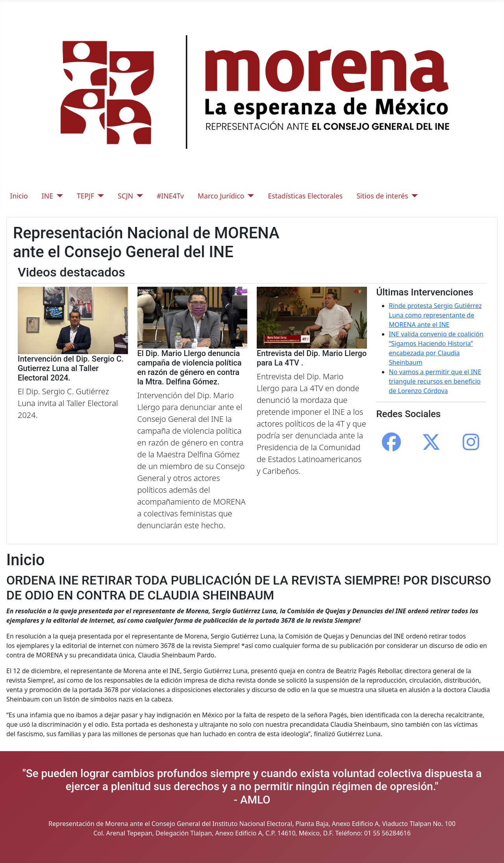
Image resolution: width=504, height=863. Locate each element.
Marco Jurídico (221, 196)
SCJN (125, 196)
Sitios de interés (382, 196)
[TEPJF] (99, 196)
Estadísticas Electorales (305, 196)
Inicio (19, 196)
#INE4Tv (170, 196)
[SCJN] (138, 196)
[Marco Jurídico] (249, 196)
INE (47, 196)
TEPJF (85, 196)
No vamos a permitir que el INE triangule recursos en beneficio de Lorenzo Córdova (435, 381)
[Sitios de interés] (413, 196)
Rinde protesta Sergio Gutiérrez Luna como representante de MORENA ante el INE (435, 315)
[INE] (58, 196)
